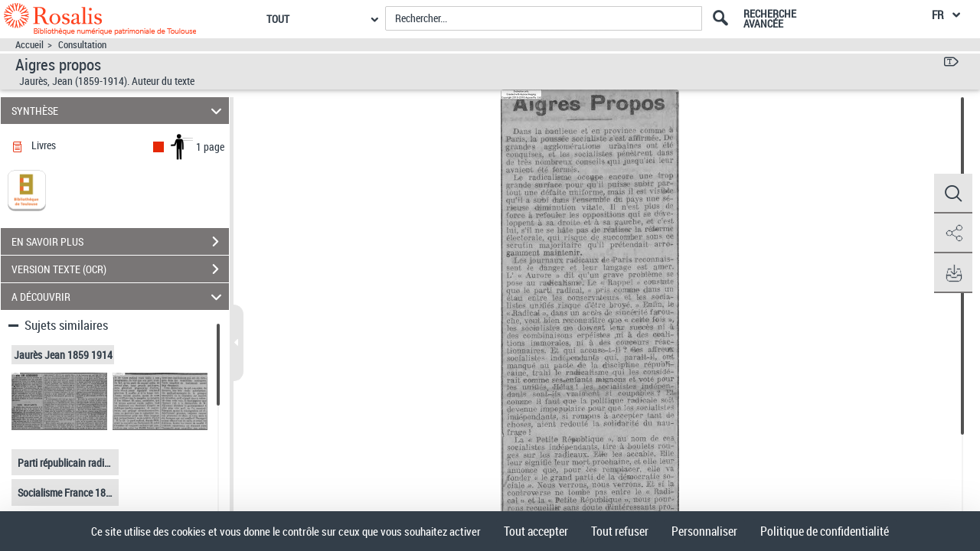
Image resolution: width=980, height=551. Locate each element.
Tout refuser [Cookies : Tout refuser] (620, 531)
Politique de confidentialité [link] (825, 531)
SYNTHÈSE (119, 111)
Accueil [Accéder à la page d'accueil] (29, 45)
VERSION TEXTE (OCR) (120, 269)
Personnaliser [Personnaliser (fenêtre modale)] (704, 531)
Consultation (82, 45)
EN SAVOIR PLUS (120, 242)
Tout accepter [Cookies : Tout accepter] (536, 531)
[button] (953, 194)
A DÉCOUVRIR (119, 297)
